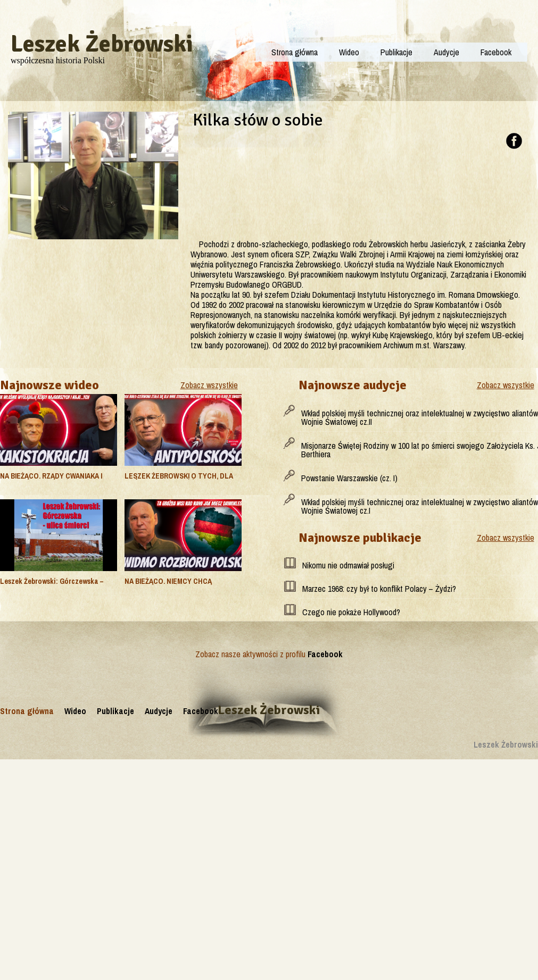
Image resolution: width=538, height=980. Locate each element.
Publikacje (396, 52)
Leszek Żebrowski (102, 44)
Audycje (446, 52)
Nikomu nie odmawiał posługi (348, 565)
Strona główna (295, 52)
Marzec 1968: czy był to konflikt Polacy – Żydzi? (379, 589)
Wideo (349, 52)
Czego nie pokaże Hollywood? (351, 612)
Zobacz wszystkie (209, 385)
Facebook (496, 52)
